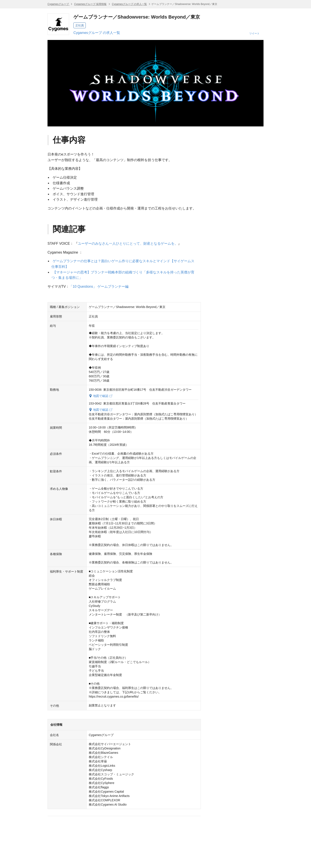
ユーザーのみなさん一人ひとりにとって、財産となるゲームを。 (128, 244)
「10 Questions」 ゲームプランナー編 (99, 286)
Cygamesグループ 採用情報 (90, 4)
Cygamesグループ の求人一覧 (129, 4)
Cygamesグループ (59, 4)
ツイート (254, 33)
